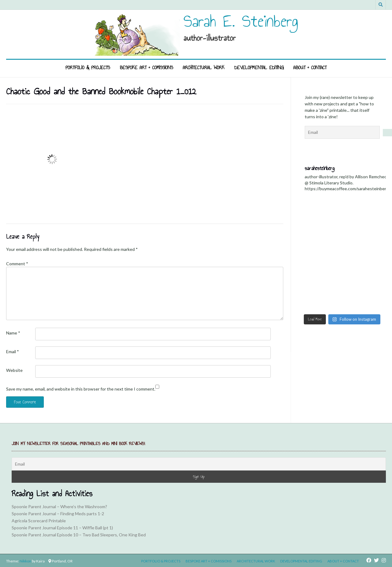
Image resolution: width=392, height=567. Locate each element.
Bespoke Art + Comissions (146, 68)
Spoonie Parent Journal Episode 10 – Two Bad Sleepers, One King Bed (79, 535)
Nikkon (25, 561)
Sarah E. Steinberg (241, 21)
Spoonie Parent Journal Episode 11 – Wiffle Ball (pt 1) (62, 528)
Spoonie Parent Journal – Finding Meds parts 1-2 (58, 514)
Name (13, 333)
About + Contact (310, 68)
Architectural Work (204, 68)
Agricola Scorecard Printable (39, 521)
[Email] (199, 464)
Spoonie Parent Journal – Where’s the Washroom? (59, 507)
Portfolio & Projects (88, 68)
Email (13, 352)
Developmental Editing (259, 68)
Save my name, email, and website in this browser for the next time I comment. (81, 389)
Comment (17, 264)
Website (14, 370)
